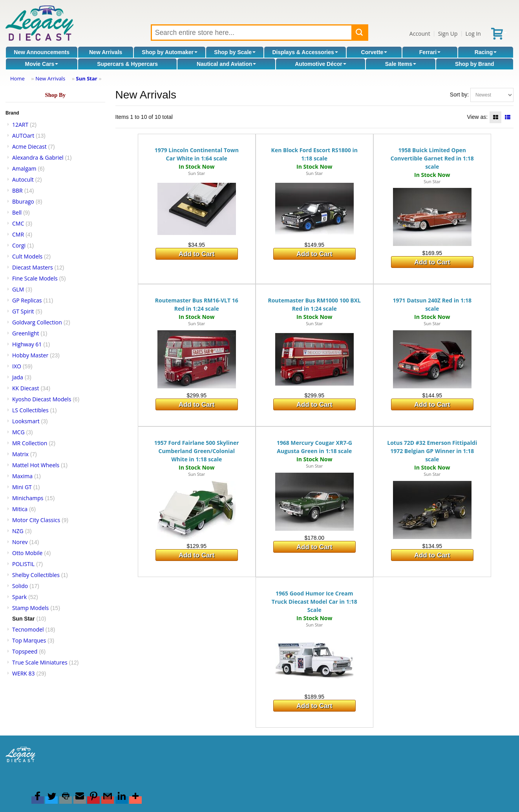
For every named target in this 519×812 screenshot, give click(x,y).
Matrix (20, 454)
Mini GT (22, 487)
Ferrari (430, 52)
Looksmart (26, 421)
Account (420, 34)
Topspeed (25, 651)
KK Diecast (26, 388)
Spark (19, 597)
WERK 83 (24, 673)
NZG (18, 531)
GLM (18, 289)
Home (17, 78)
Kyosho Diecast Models (42, 399)
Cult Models (27, 256)
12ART (20, 125)
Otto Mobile (27, 553)
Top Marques (29, 640)
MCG (18, 432)
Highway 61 (27, 344)
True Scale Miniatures (40, 662)
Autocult (23, 179)
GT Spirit (23, 311)
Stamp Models (30, 608)
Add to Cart (196, 254)
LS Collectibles (30, 410)
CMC (18, 223)
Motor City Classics (36, 520)
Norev (20, 542)
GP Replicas (27, 300)
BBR (17, 190)
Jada (18, 377)
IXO (17, 366)
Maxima (22, 476)
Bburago (23, 201)
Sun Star (87, 78)
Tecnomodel (28, 629)
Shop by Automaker (170, 52)
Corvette (374, 52)
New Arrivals (106, 52)
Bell (17, 212)
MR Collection (30, 443)
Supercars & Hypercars (127, 64)
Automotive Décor (321, 64)
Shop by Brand (475, 64)
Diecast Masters (33, 267)
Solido (20, 586)
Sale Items (401, 64)
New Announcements (42, 52)
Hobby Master (30, 355)
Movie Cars (41, 64)
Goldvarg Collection (37, 322)
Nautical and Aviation (226, 64)
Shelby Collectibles (36, 575)
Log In (473, 34)
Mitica (20, 509)
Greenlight (26, 333)
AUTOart (23, 136)
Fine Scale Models (35, 278)
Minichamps (28, 498)
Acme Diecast (29, 147)
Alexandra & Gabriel (38, 157)
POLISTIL (23, 564)
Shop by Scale (235, 52)
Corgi (19, 245)
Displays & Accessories (305, 52)
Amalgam (24, 168)
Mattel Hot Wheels (36, 465)
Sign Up (448, 34)
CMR (18, 234)
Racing (486, 52)
